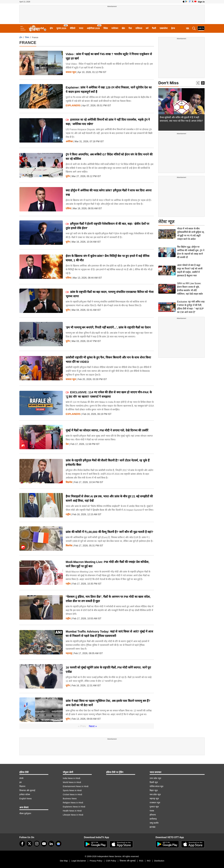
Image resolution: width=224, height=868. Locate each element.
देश (67, 444)
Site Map (64, 861)
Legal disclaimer (79, 861)
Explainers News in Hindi (74, 807)
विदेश (106, 28)
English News (26, 799)
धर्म (147, 28)
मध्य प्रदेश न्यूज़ (155, 794)
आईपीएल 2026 (93, 28)
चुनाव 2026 (61, 28)
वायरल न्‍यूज (71, 72)
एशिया (68, 209)
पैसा (130, 28)
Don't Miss (168, 83)
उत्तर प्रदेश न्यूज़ (155, 778)
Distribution (159, 861)
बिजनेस (69, 546)
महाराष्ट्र (69, 653)
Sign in (201, 2)
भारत (81, 28)
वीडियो (73, 28)
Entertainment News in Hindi (76, 786)
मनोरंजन (115, 28)
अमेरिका (69, 142)
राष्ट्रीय (68, 514)
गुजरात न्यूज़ (154, 807)
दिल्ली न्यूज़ (154, 782)
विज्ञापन (22, 786)
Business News (70, 799)
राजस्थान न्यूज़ (155, 803)
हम (20, 782)
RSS (141, 861)
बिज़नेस (69, 482)
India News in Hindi (71, 778)
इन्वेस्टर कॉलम (25, 794)
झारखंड (152, 827)
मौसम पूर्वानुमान (25, 813)
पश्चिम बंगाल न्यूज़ (156, 786)
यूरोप (68, 176)
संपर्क (21, 778)
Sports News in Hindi (72, 790)
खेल (123, 28)
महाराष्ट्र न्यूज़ (154, 799)
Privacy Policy (96, 861)
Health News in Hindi (72, 811)
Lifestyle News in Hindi (73, 815)
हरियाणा (153, 815)
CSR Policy (111, 861)
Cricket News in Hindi (72, 794)
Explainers (73, 106)
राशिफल (139, 28)
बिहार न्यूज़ (154, 790)
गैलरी (154, 28)
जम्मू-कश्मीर (154, 823)
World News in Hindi (72, 782)
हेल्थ (173, 28)
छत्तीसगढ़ (153, 819)
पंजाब (152, 811)
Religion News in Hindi (73, 803)
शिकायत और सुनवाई (27, 790)
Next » (93, 726)
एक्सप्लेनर (164, 28)
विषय (27, 37)
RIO (149, 861)
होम (51, 28)
